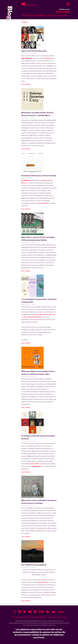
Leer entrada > (26, 84)
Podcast (27, 617)
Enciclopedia (34, 16)
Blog (66, 16)
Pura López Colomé (41, 314)
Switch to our (63, 11)
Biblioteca (44, 16)
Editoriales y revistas (56, 16)
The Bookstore (48, 58)
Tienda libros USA (17, 617)
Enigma (50, 621)
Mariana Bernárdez (35, 317)
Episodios (25, 16)
